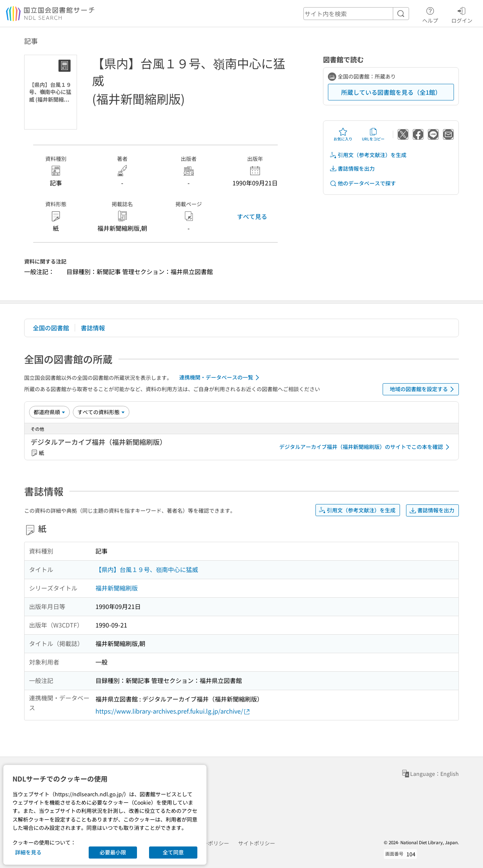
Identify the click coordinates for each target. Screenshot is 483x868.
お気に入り (343, 134)
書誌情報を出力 (352, 169)
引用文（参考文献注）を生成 (368, 155)
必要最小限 (113, 852)
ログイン (462, 14)
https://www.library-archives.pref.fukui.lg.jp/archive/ (173, 711)
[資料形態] (101, 412)
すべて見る (252, 216)
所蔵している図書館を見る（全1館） (391, 92)
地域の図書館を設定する (423, 389)
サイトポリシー (257, 843)
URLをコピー (373, 134)
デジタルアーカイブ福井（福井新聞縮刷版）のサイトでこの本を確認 (366, 447)
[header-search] (356, 14)
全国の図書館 (51, 328)
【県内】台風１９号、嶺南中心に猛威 (147, 569)
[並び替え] (49, 412)
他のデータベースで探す (363, 183)
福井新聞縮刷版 (117, 588)
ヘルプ (430, 14)
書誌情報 (93, 328)
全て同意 (173, 852)
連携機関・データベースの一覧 (221, 378)
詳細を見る (28, 852)
